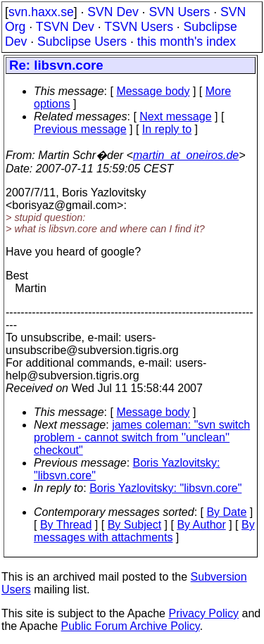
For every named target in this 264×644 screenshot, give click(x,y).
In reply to (167, 129)
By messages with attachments (144, 531)
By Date (226, 512)
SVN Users (179, 12)
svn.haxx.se (41, 12)
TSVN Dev (65, 27)
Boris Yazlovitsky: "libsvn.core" (165, 488)
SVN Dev (113, 12)
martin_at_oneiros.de (186, 155)
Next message (175, 116)
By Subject (134, 525)
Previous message (80, 129)
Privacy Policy (203, 613)
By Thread (66, 525)
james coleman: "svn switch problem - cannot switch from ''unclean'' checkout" (142, 437)
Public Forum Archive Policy (131, 626)
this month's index (187, 42)
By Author (201, 525)
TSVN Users (139, 27)
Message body (153, 91)
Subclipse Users (82, 42)
